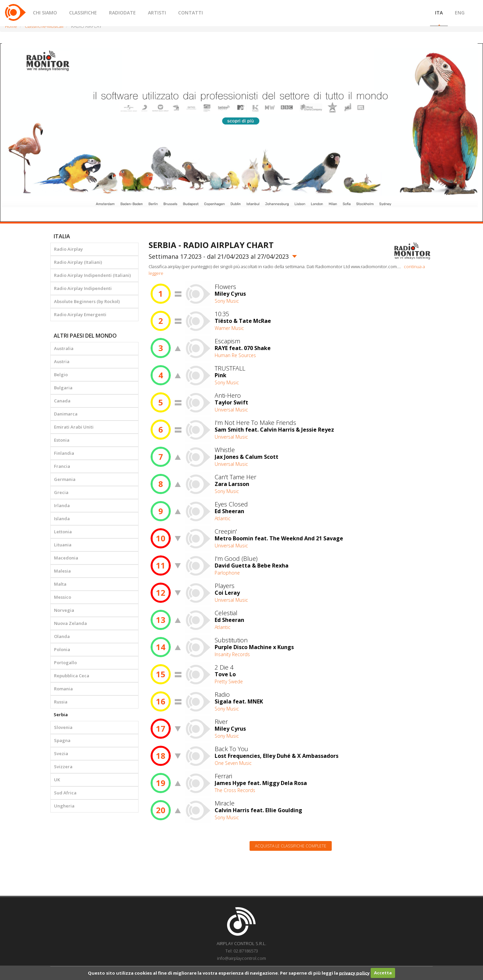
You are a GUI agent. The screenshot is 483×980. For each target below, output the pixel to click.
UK (57, 780)
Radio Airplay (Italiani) (78, 262)
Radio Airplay (68, 249)
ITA (439, 13)
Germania (65, 479)
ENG (460, 13)
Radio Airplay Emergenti (80, 314)
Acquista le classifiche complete (291, 846)
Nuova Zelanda (70, 623)
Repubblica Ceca (72, 676)
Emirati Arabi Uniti (74, 427)
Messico (63, 597)
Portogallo (65, 663)
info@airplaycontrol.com (241, 958)
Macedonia (66, 558)
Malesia (62, 571)
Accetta (383, 973)
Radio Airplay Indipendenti (83, 288)
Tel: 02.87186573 (242, 951)
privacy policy (354, 973)
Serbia (61, 715)
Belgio (61, 375)
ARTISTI (157, 13)
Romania (63, 689)
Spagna (62, 740)
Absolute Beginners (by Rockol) (87, 301)
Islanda (62, 519)
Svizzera (63, 767)
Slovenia (63, 727)
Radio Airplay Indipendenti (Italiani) (92, 275)
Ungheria (64, 806)
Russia (61, 702)
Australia (64, 348)
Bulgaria (63, 388)
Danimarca (66, 414)
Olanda (62, 636)
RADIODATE (122, 13)
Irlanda (62, 505)
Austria (62, 361)
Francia (62, 466)
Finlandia (64, 453)
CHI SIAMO (45, 13)
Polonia (62, 649)
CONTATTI (191, 13)
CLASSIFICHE (83, 13)
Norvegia (64, 610)
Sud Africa (65, 793)
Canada (62, 401)
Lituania (63, 545)
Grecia (61, 492)
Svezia (61, 753)
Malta (60, 584)
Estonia (62, 440)
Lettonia (63, 532)
